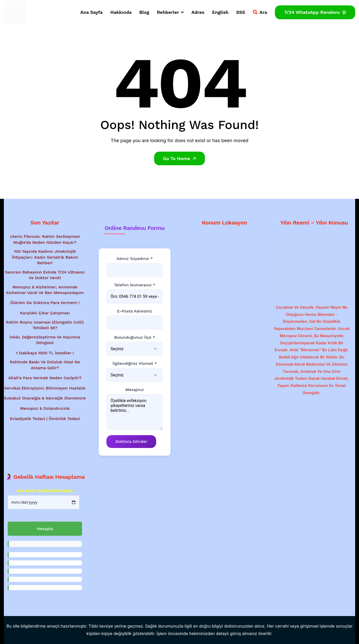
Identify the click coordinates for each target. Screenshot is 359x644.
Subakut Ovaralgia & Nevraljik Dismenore (45, 398)
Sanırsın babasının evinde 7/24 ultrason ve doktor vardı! (45, 275)
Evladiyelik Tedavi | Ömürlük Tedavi (45, 419)
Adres (198, 12)
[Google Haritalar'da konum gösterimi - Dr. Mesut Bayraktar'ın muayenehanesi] (224, 263)
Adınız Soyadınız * (134, 258)
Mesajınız (135, 390)
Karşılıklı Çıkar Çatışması (45, 313)
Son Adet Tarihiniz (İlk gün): (45, 491)
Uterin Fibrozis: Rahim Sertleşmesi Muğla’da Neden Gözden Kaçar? (45, 239)
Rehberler (170, 12)
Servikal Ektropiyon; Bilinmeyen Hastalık (45, 388)
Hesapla (45, 529)
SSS (241, 12)
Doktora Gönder (131, 442)
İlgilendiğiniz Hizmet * (135, 363)
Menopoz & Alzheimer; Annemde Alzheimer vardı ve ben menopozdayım (45, 290)
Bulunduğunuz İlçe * (135, 337)
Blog (144, 12)
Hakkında (121, 12)
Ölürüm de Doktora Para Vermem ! (45, 303)
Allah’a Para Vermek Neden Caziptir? (45, 378)
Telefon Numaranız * (134, 285)
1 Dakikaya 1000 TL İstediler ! (45, 353)
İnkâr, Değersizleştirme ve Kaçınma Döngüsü (45, 340)
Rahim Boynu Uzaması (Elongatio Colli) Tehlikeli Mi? (45, 325)
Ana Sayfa (91, 12)
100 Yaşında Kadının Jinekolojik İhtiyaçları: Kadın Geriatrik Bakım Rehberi (45, 257)
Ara (260, 12)
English (220, 12)
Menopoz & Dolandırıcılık (45, 408)
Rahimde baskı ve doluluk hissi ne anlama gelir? (45, 365)
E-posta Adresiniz (135, 311)
